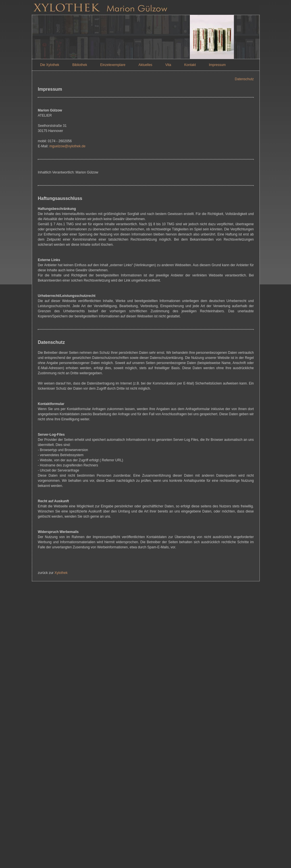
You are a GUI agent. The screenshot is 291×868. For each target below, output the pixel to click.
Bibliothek (80, 65)
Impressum (217, 65)
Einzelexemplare (113, 65)
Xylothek (61, 573)
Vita (168, 65)
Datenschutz (244, 79)
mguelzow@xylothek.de (67, 146)
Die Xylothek (50, 65)
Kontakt (190, 65)
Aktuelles (145, 65)
